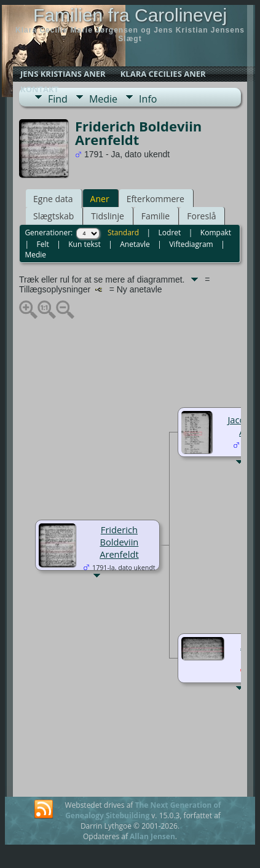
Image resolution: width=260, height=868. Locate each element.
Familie (156, 216)
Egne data (53, 199)
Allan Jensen (152, 836)
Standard (123, 233)
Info (148, 99)
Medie (103, 99)
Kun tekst (85, 244)
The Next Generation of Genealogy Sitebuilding (143, 810)
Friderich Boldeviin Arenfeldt (119, 542)
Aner (100, 199)
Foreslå (201, 216)
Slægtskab (53, 216)
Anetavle (135, 244)
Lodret (170, 233)
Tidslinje (108, 216)
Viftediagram (191, 244)
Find (58, 99)
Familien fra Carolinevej (130, 15)
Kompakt (216, 233)
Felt (42, 244)
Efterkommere (156, 199)
